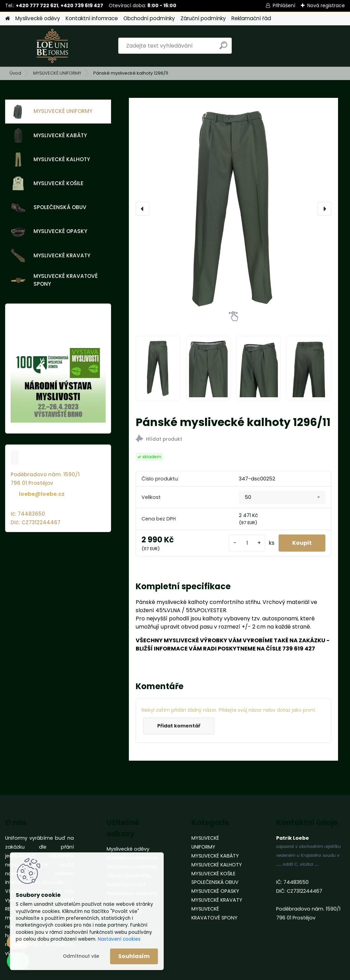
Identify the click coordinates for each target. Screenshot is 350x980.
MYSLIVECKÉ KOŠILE (47, 183)
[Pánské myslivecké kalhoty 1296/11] (233, 209)
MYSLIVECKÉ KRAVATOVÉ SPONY (54, 280)
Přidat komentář (179, 726)
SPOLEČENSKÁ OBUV (49, 208)
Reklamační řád (251, 18)
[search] (223, 48)
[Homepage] (8, 19)
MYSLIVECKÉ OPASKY (49, 232)
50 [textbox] (248, 497)
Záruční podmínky (203, 18)
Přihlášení (284, 5)
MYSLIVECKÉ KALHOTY (50, 159)
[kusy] (247, 543)
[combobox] (282, 498)
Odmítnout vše (81, 956)
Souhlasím (134, 956)
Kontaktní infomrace (92, 18)
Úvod (15, 73)
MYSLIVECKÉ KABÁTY (49, 136)
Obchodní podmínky (149, 18)
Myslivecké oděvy (38, 18)
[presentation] (143, 209)
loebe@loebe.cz (42, 494)
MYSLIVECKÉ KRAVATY (51, 256)
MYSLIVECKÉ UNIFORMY (57, 73)
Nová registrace (326, 5)
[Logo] (52, 46)
